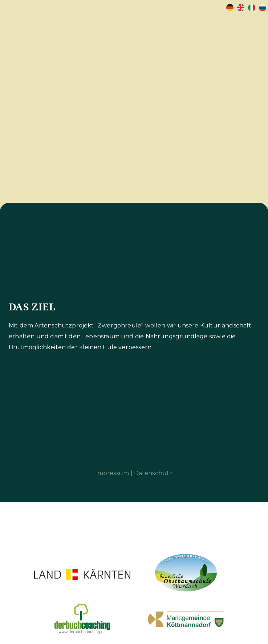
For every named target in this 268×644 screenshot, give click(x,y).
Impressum (112, 473)
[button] (248, 28)
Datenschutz (153, 473)
